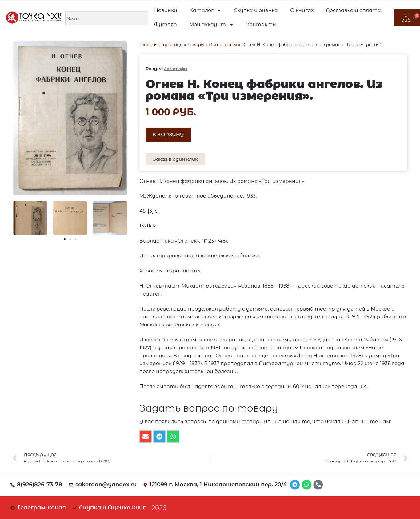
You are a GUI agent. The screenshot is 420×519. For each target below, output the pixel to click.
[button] (65, 239)
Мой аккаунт (212, 25)
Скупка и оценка (256, 10)
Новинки (166, 10)
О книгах (302, 10)
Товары (196, 45)
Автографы (223, 45)
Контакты (261, 24)
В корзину (168, 135)
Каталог (206, 10)
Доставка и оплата (353, 10)
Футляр (166, 24)
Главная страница (161, 45)
